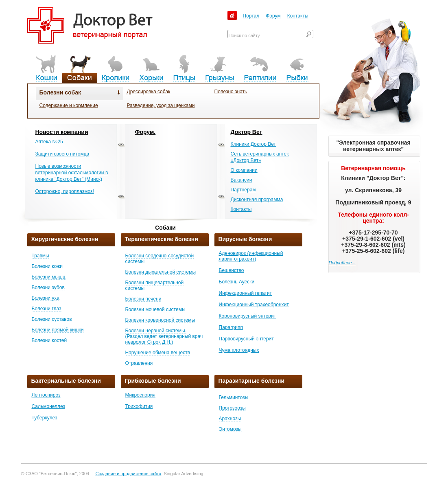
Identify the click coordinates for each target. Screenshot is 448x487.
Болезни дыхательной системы (161, 272)
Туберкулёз (45, 418)
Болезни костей (49, 340)
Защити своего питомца (62, 154)
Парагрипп (231, 327)
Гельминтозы (234, 397)
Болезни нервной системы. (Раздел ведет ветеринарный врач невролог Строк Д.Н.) (164, 336)
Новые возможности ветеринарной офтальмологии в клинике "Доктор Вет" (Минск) (72, 173)
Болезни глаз (47, 309)
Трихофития (139, 406)
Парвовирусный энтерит (246, 339)
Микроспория (140, 395)
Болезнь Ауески (237, 282)
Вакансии (241, 180)
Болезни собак (60, 92)
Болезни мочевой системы (155, 309)
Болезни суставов (52, 319)
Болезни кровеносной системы (160, 320)
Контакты (298, 16)
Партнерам (243, 190)
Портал (251, 16)
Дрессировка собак (149, 92)
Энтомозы (230, 429)
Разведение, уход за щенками (161, 105)
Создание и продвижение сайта (128, 474)
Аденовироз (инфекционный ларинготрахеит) (251, 256)
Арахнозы (230, 419)
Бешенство (232, 270)
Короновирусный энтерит (248, 316)
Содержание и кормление (69, 105)
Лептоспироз (46, 395)
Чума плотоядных (239, 350)
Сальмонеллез (48, 406)
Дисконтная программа (257, 200)
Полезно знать (231, 92)
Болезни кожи (47, 266)
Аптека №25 (49, 142)
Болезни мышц (49, 277)
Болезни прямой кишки (58, 330)
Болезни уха (46, 298)
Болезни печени (143, 299)
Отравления (139, 363)
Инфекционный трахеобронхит (254, 305)
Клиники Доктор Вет (253, 144)
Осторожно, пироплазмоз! (65, 191)
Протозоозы (232, 408)
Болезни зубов (48, 287)
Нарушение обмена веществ (158, 353)
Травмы (40, 256)
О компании (244, 170)
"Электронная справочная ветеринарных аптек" (373, 146)
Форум (273, 16)
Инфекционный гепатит (246, 293)
